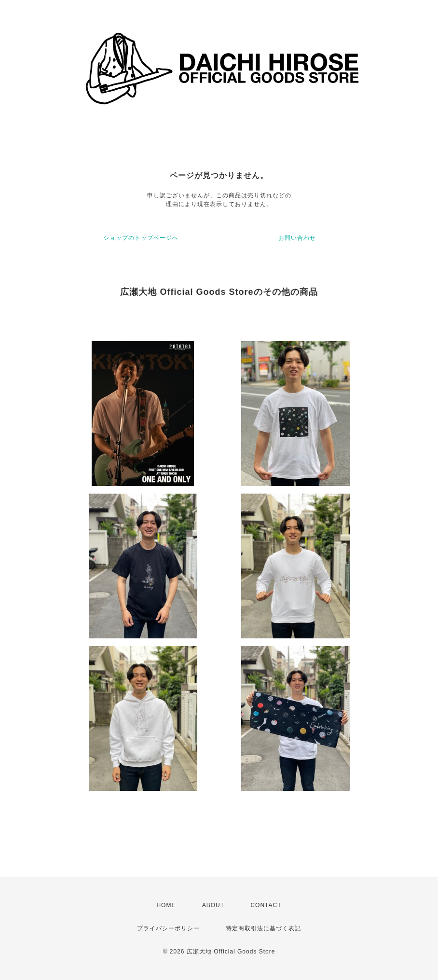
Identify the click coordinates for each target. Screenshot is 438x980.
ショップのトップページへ (141, 238)
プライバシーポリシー (168, 928)
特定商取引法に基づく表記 (263, 928)
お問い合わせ (297, 238)
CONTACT (266, 905)
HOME (166, 905)
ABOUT (213, 905)
